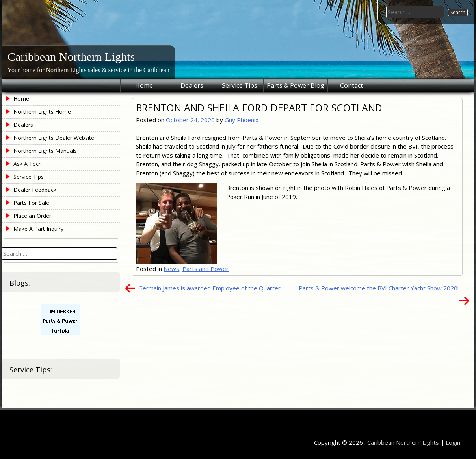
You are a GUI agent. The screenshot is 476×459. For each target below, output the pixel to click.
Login (453, 442)
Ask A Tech (28, 164)
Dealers (192, 85)
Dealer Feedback (35, 190)
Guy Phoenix (242, 120)
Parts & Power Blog (296, 85)
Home (144, 85)
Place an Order (32, 216)
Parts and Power (205, 269)
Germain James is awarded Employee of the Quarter (209, 288)
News (171, 269)
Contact (351, 85)
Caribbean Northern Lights (71, 57)
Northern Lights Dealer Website (54, 138)
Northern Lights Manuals (45, 151)
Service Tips (240, 85)
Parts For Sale (31, 203)
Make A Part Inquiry (38, 229)
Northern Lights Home (42, 112)
